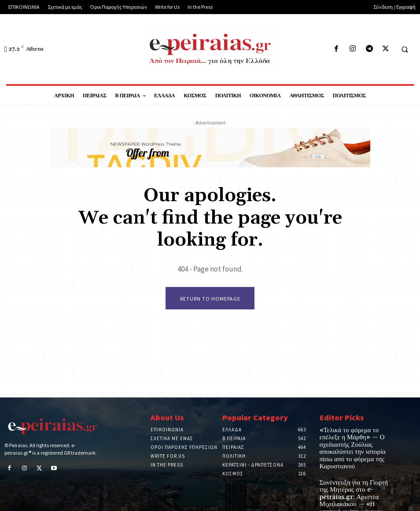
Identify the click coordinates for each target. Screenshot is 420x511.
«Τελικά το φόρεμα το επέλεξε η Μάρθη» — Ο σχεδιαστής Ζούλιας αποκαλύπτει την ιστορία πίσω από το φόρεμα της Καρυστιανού (355, 442)
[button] (405, 49)
